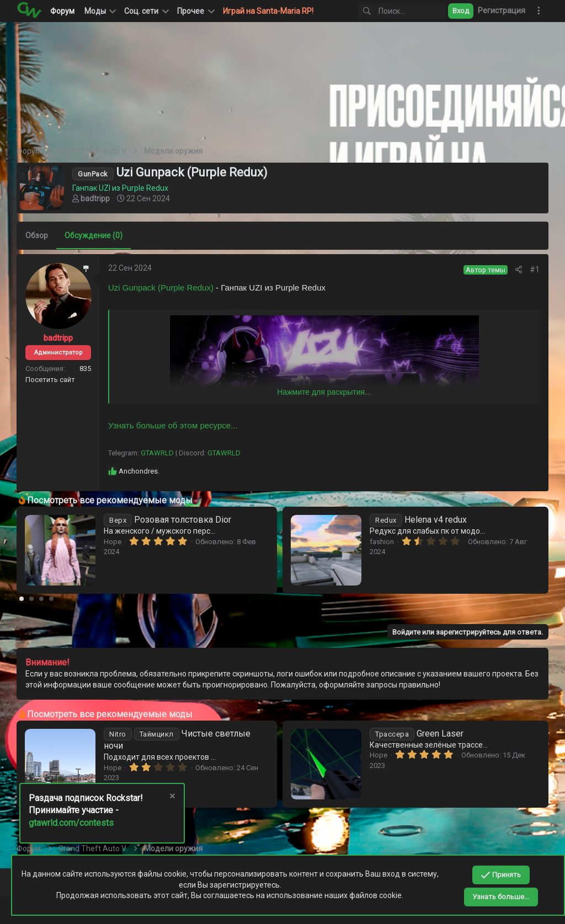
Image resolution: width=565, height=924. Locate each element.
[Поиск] (402, 11)
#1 (535, 270)
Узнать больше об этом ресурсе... (173, 425)
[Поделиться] (519, 270)
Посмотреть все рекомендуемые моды (110, 500)
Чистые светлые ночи (454, 734)
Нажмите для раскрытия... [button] (324, 392)
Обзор (37, 235)
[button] (146, 11)
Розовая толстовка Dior (433, 520)
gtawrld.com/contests (71, 823)
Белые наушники (168, 734)
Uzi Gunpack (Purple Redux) (161, 288)
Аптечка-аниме (156, 520)
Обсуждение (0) (94, 235)
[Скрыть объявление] (172, 797)
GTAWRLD (157, 453)
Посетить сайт (50, 380)
